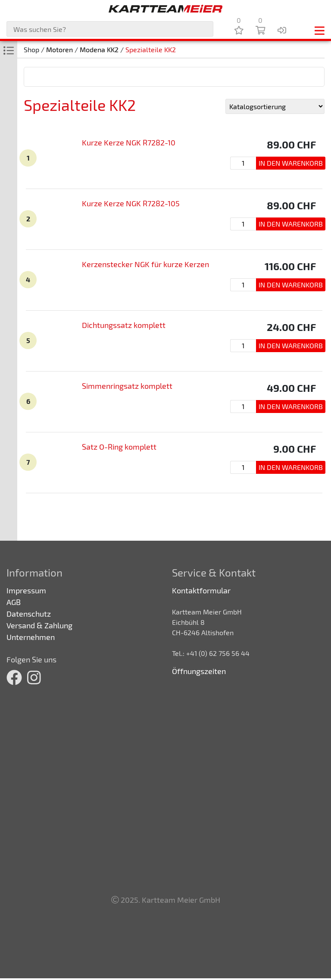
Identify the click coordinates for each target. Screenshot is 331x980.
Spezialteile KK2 (151, 49)
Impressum (26, 590)
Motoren (59, 49)
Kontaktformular (201, 590)
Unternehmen (31, 637)
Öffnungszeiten (199, 671)
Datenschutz (29, 614)
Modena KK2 (99, 49)
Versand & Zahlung (39, 625)
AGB (14, 602)
